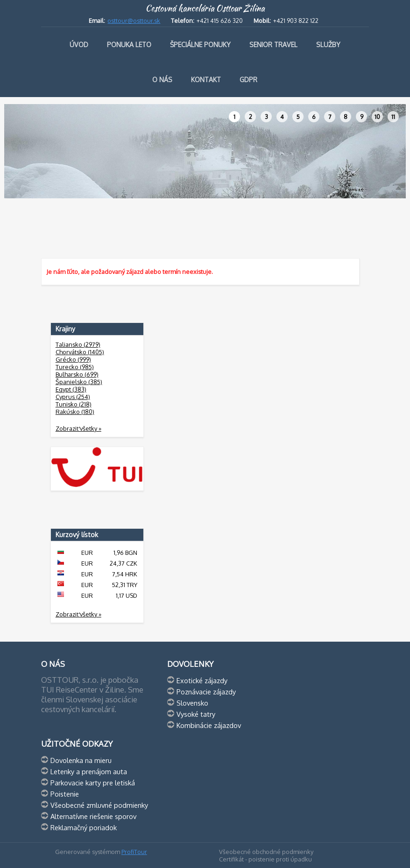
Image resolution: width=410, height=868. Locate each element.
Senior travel (273, 45)
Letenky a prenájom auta (89, 771)
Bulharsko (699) (77, 374)
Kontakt (206, 80)
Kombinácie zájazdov (209, 725)
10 (377, 117)
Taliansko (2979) (78, 344)
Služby (328, 45)
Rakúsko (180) (75, 412)
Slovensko (192, 703)
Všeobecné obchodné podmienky (266, 852)
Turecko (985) (75, 367)
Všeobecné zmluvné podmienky (99, 805)
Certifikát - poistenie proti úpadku (265, 859)
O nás (162, 80)
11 (393, 117)
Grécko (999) (73, 359)
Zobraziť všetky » (78, 428)
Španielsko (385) (79, 382)
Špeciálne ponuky (200, 45)
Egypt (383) (71, 389)
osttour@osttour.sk (134, 21)
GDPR (248, 80)
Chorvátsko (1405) (80, 352)
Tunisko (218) (74, 404)
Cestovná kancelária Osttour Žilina (205, 8)
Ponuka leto (129, 45)
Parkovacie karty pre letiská (93, 783)
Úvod (79, 45)
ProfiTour (134, 852)
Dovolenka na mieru (81, 760)
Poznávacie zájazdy (206, 692)
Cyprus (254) (73, 397)
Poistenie (65, 794)
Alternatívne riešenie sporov (93, 816)
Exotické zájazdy (202, 680)
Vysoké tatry (196, 714)
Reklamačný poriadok (84, 827)
